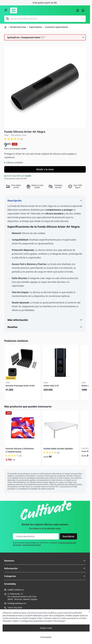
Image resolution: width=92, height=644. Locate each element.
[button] (45, 561)
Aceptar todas (46, 628)
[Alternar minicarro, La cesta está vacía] (83, 10)
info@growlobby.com (17, 603)
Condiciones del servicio (32, 545)
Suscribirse (68, 536)
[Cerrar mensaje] (83, 37)
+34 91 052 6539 (15, 608)
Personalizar (46, 637)
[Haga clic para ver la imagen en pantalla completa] (45, 87)
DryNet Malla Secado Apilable (58, 448)
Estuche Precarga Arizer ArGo (20, 385)
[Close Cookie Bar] (89, 612)
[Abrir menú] (6, 10)
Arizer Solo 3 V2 (51, 385)
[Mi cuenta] (78, 10)
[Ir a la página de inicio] (42, 10)
